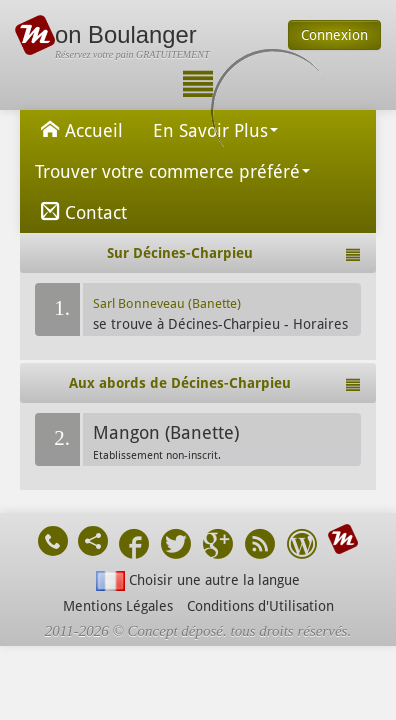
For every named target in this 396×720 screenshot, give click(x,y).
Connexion (334, 35)
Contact (81, 211)
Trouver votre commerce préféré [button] (172, 171)
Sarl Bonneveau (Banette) (167, 303)
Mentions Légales (118, 606)
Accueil (79, 129)
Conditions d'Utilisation (260, 606)
